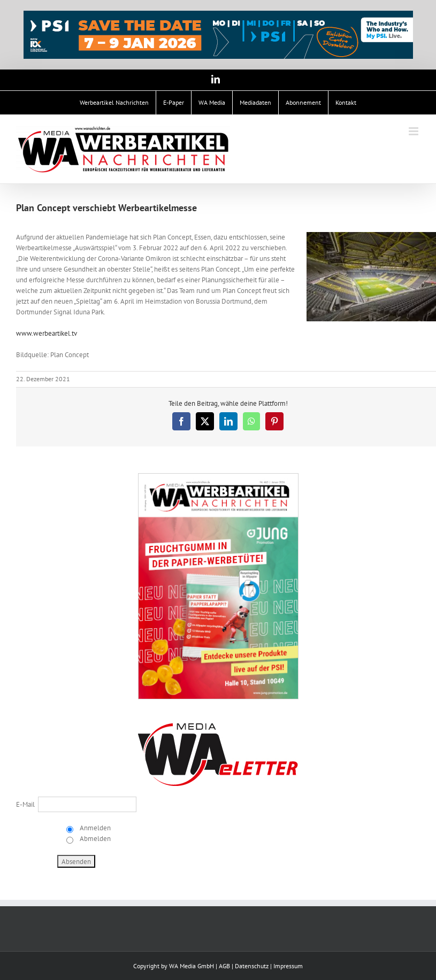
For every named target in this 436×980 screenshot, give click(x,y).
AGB (224, 966)
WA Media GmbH (192, 966)
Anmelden (94, 828)
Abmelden (94, 839)
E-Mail (25, 804)
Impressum (288, 966)
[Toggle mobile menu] (414, 131)
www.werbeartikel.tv (47, 333)
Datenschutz (252, 966)
